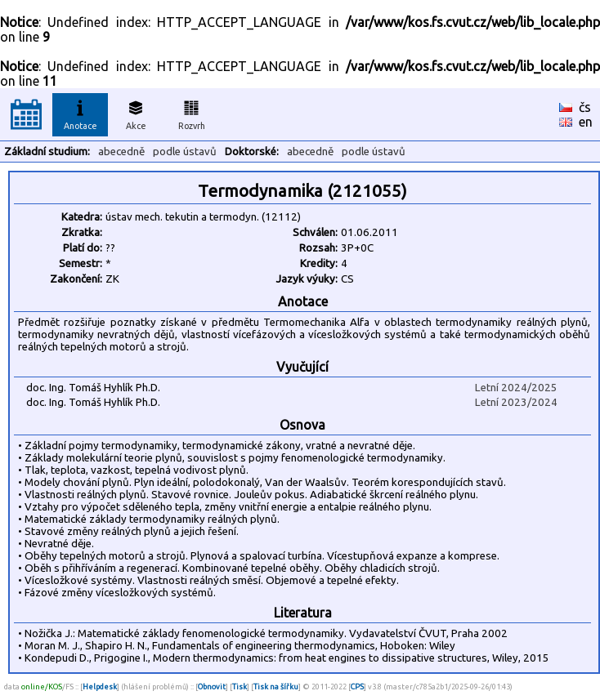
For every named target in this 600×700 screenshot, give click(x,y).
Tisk (240, 687)
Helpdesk (100, 687)
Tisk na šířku (276, 687)
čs (585, 107)
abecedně (121, 152)
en (586, 122)
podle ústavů (185, 152)
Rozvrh (192, 113)
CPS (357, 687)
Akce (136, 113)
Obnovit (212, 687)
